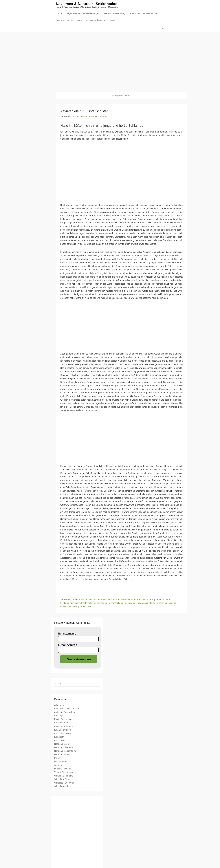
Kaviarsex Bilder (128, 600)
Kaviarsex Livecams (64, 726)
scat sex (172, 603)
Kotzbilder (59, 737)
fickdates (65, 603)
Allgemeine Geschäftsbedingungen (83, 14)
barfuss (169, 600)
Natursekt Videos (62, 755)
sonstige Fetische (63, 769)
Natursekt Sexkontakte (65, 751)
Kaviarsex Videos (145, 600)
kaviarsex (132, 603)
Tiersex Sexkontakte (64, 772)
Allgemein (59, 705)
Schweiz (58, 765)
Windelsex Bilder (62, 779)
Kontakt (114, 21)
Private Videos (61, 762)
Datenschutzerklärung (115, 14)
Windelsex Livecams (64, 783)
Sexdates (73, 607)
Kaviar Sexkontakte (110, 600)
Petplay (58, 758)
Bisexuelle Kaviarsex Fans (67, 709)
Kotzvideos (59, 741)
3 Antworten (85, 607)
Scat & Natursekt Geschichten (144, 14)
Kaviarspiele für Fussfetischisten (84, 111)
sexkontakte (101, 117)
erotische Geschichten (89, 600)
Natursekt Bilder (62, 744)
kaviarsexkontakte (146, 603)
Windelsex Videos (63, 786)
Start (60, 14)
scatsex (64, 607)
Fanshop (58, 716)
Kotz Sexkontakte (63, 734)
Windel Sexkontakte (64, 776)
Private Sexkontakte (96, 21)
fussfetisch (75, 603)
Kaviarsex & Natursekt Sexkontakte (87, 4)
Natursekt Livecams (64, 748)
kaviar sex (102, 603)
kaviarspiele (162, 603)
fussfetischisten (89, 603)
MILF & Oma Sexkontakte (70, 21)
